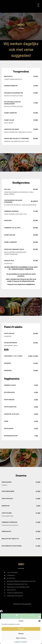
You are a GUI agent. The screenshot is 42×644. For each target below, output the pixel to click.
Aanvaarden (21, 629)
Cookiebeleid (17, 642)
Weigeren (21, 634)
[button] (40, 621)
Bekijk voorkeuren (21, 638)
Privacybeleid (24, 642)
